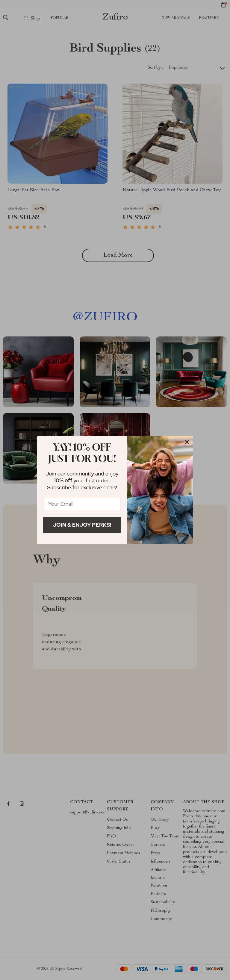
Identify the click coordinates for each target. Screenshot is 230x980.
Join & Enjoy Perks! (82, 525)
